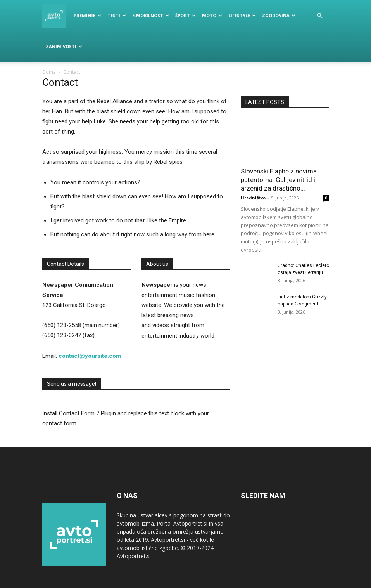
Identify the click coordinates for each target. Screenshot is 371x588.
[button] (320, 16)
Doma (49, 72)
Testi (117, 15)
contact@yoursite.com (90, 356)
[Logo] (56, 16)
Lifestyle (242, 15)
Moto (212, 15)
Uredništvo (253, 198)
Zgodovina (279, 15)
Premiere (87, 15)
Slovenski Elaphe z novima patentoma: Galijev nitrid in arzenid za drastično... (280, 180)
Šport (185, 15)
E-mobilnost (151, 15)
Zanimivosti (64, 46)
